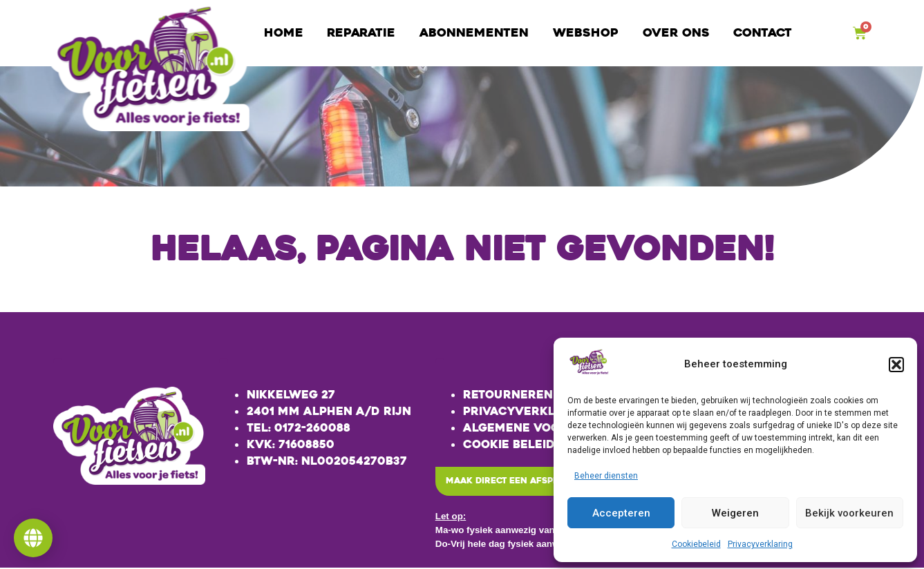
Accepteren (621, 513)
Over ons (676, 33)
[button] (896, 365)
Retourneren (508, 395)
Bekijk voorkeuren (849, 513)
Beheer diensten (606, 476)
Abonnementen (474, 33)
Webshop (586, 33)
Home (284, 33)
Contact (763, 33)
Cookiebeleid (696, 544)
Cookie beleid (509, 444)
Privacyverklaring (760, 544)
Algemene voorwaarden (547, 428)
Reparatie (361, 33)
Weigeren (735, 513)
